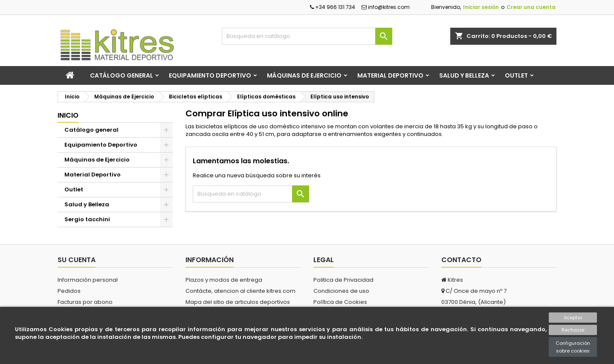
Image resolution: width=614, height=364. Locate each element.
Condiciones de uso (341, 291)
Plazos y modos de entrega (224, 280)
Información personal (88, 280)
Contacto (461, 260)
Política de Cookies (340, 302)
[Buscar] (307, 36)
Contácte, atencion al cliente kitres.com (240, 291)
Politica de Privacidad (343, 280)
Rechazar (573, 330)
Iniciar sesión (481, 7)
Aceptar (573, 318)
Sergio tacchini (87, 219)
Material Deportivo (390, 75)
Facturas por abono (85, 302)
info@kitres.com (386, 7)
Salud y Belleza (464, 75)
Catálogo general (122, 75)
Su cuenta (77, 260)
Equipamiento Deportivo (210, 75)
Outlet (516, 75)
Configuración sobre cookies (573, 347)
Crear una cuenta (531, 7)
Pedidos (69, 291)
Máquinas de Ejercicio (304, 75)
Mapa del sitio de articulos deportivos (238, 302)
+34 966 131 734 (333, 7)
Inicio (68, 115)
